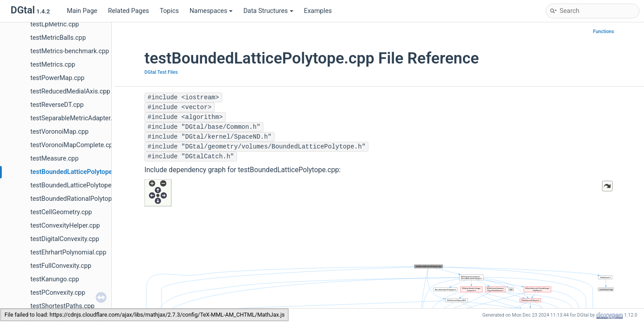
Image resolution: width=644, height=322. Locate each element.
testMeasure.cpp (55, 159)
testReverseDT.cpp (57, 105)
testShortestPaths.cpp (62, 306)
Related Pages (128, 11)
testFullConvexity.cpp (61, 266)
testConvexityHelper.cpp (65, 226)
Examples (318, 11)
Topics (169, 11)
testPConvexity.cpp (58, 293)
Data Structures (268, 11)
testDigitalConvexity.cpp (65, 239)
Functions (604, 32)
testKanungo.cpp (55, 279)
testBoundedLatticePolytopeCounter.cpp (88, 185)
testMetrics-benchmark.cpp (70, 51)
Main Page (82, 11)
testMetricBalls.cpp (58, 38)
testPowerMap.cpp (57, 78)
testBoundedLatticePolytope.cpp (78, 172)
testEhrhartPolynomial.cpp (68, 252)
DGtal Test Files (161, 72)
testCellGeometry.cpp (61, 212)
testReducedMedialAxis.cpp (70, 91)
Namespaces (211, 11)
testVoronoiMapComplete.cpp (73, 145)
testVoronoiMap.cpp (59, 132)
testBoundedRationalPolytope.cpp (79, 199)
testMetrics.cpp (53, 65)
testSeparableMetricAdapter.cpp (76, 118)
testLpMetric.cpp (55, 24)
